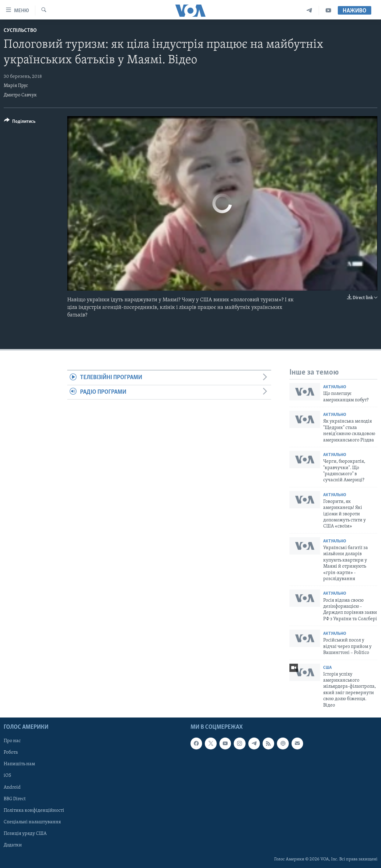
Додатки (13, 845)
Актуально (335, 387)
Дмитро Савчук (20, 95)
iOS (7, 776)
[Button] (20, 122)
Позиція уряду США (25, 834)
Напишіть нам (19, 764)
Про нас (12, 741)
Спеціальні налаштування (32, 822)
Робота (11, 752)
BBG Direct (15, 799)
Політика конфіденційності (34, 811)
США (327, 668)
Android (12, 787)
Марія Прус (16, 86)
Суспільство (20, 31)
